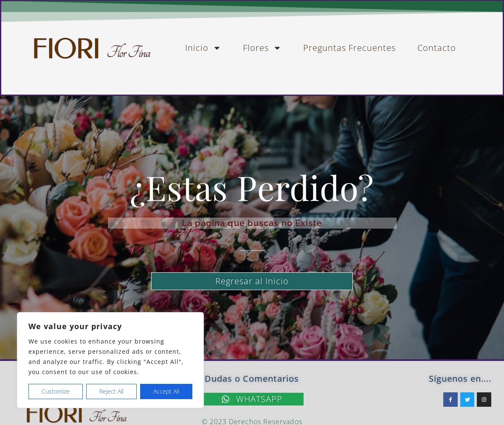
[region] (110, 360)
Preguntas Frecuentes (349, 48)
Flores (262, 48)
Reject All (111, 391)
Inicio (203, 48)
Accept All (166, 391)
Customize (56, 391)
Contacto (437, 48)
